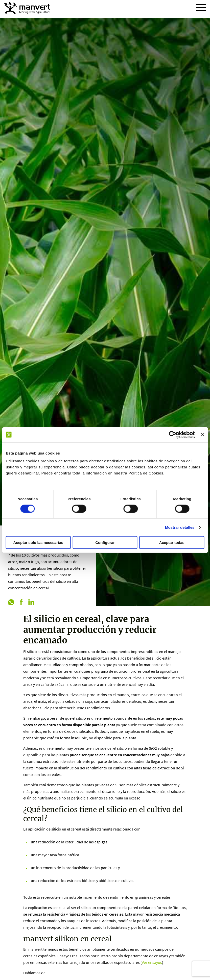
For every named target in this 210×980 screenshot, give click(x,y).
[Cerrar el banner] (202, 435)
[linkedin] (31, 603)
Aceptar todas (172, 543)
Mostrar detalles (180, 527)
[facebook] (21, 603)
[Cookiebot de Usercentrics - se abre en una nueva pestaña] (173, 435)
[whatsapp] (11, 603)
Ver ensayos (152, 962)
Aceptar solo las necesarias (38, 543)
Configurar (105, 543)
